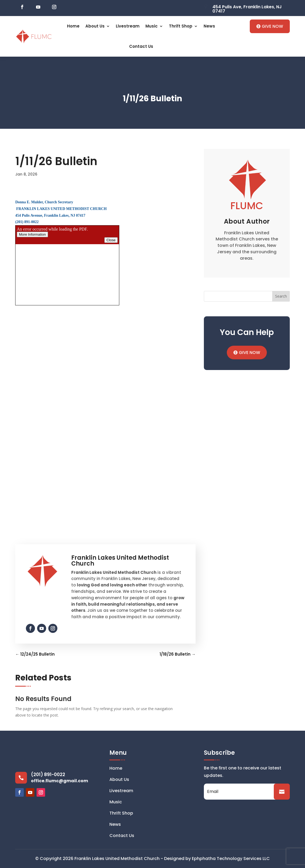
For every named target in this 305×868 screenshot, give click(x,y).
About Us (95, 26)
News (209, 26)
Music (152, 26)
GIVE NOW (272, 26)
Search (281, 296)
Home (73, 26)
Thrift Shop (181, 26)
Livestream (128, 26)
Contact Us (141, 46)
